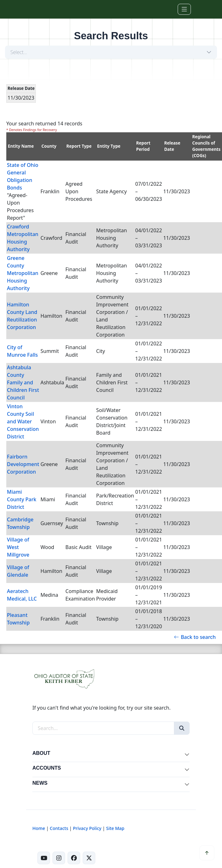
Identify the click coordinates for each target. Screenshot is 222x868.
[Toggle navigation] (184, 9)
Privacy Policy (87, 828)
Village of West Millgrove (18, 547)
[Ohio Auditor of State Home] (43, 9)
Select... (19, 52)
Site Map (115, 828)
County (49, 146)
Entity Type (109, 146)
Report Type (79, 146)
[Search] (182, 728)
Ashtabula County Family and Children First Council (23, 382)
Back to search (195, 637)
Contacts (59, 828)
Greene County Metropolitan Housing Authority (23, 273)
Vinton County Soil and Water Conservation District (23, 421)
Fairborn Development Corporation (23, 464)
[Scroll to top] (207, 853)
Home (39, 828)
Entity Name (21, 146)
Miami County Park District (22, 499)
